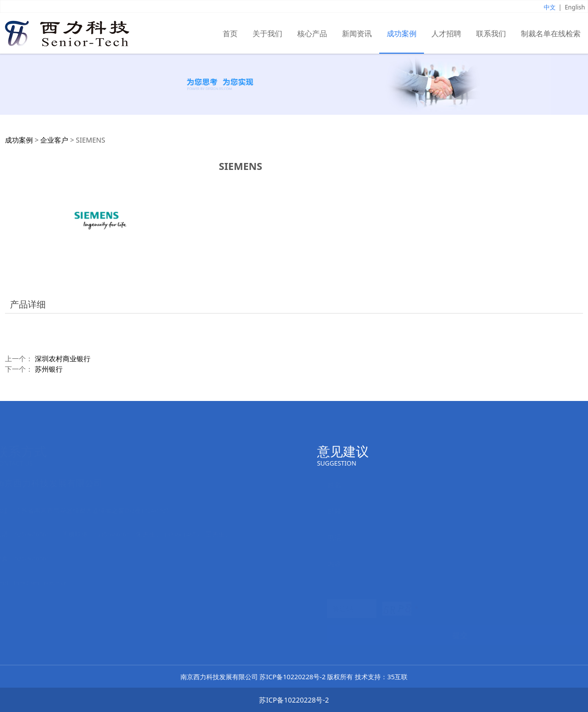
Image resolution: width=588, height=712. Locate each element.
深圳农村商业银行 (63, 358)
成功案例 (402, 33)
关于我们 (267, 33)
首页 (230, 33)
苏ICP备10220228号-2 (293, 677)
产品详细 (28, 304)
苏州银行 (49, 369)
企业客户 (54, 140)
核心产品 (312, 33)
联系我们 (491, 33)
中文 (550, 7)
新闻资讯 (357, 33)
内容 (334, 564)
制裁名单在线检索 (551, 33)
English (575, 7)
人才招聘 (446, 33)
